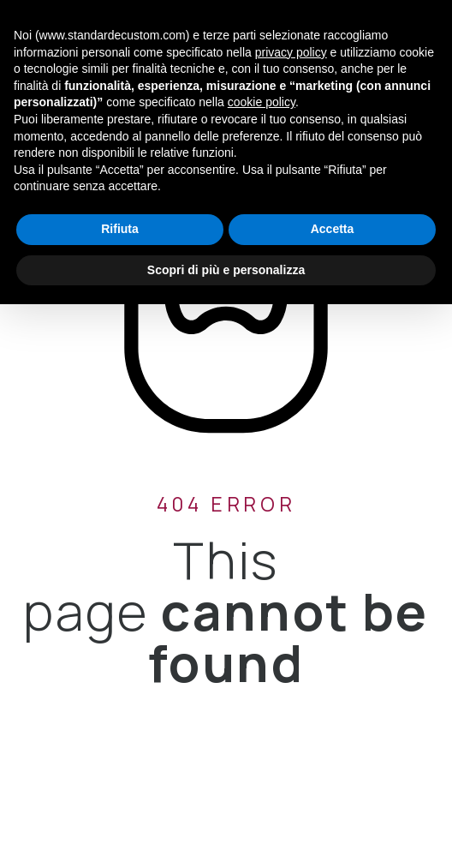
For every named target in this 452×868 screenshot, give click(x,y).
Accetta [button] (333, 229)
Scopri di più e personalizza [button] (226, 270)
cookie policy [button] (262, 102)
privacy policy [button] (291, 52)
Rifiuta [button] (120, 229)
